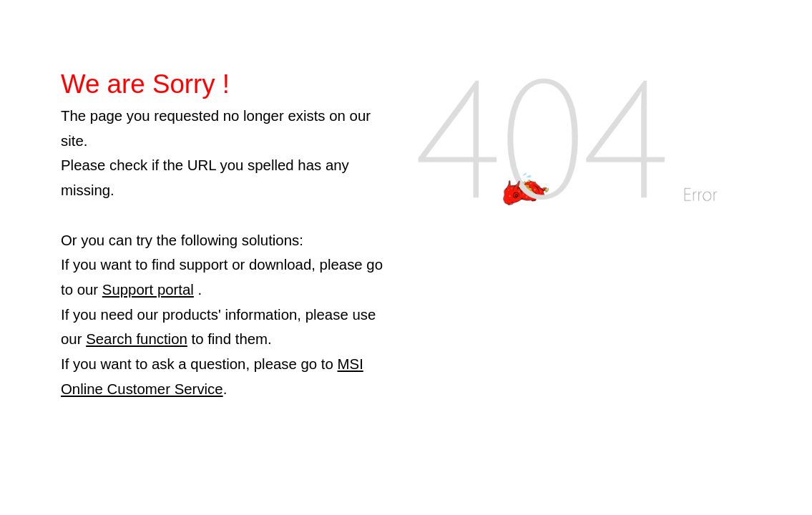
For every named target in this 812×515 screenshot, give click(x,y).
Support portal (148, 290)
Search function (137, 339)
